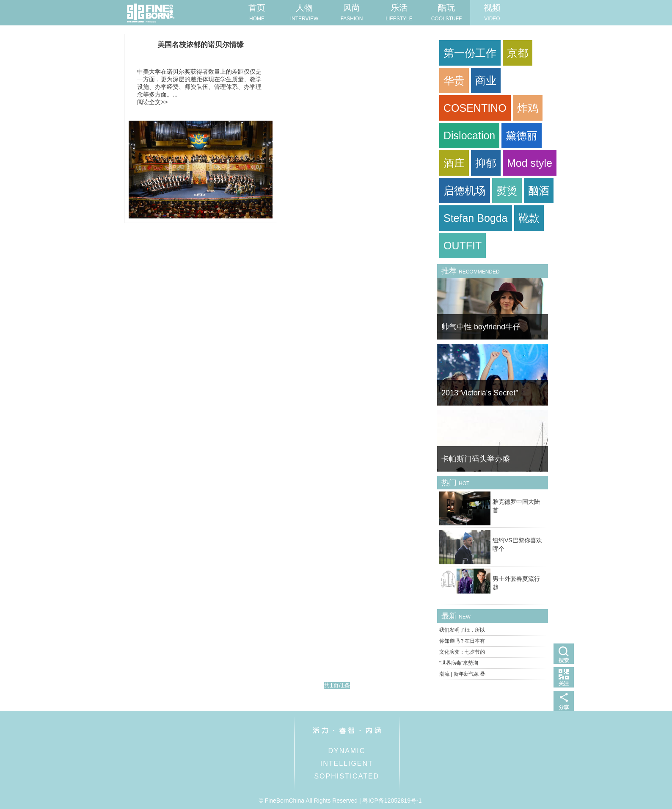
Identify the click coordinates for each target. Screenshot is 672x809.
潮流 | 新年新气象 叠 (462, 674)
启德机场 (465, 191)
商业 (486, 80)
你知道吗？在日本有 (462, 641)
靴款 (529, 218)
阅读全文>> (152, 102)
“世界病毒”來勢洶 (459, 663)
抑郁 (486, 163)
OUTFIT (463, 246)
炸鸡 (528, 108)
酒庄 (454, 163)
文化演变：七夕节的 (462, 652)
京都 (518, 53)
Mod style (530, 163)
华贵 (454, 80)
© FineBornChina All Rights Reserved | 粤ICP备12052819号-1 (340, 801)
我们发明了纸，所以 (462, 630)
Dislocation (469, 135)
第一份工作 (470, 53)
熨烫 (507, 191)
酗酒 (539, 191)
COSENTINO (475, 108)
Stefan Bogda (476, 218)
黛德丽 (522, 135)
